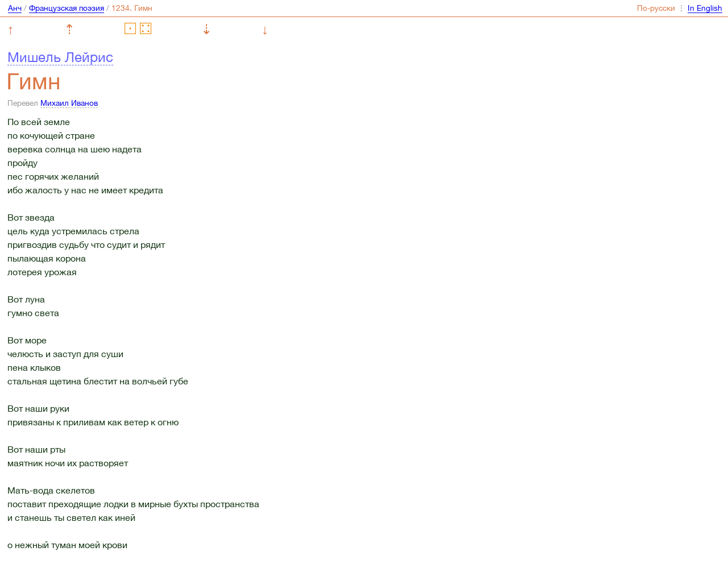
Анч (15, 8)
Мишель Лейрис (60, 57)
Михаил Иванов (69, 103)
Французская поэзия (67, 8)
